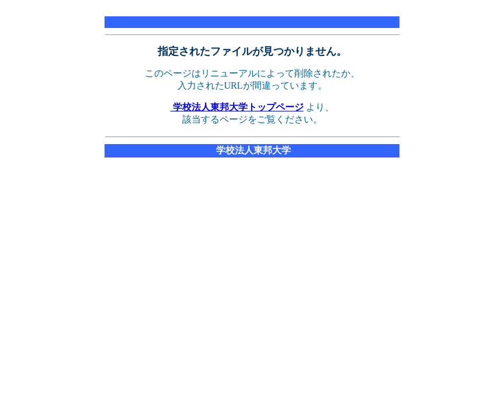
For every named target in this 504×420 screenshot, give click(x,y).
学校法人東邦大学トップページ (237, 107)
